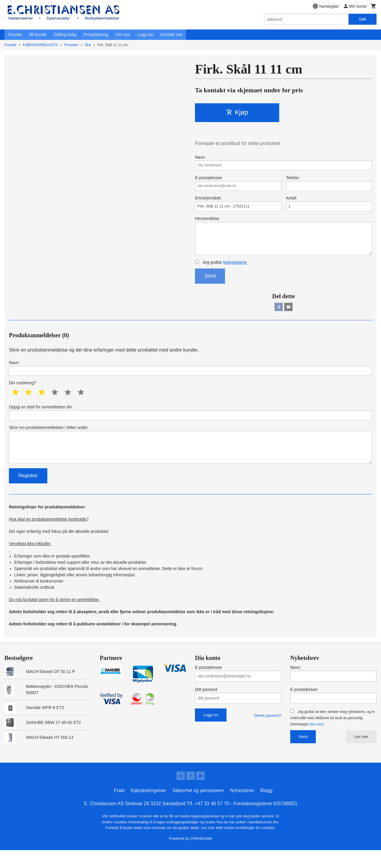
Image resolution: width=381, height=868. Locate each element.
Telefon (329, 185)
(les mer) (317, 741)
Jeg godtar (221, 271)
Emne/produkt (238, 207)
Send (210, 284)
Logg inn (145, 35)
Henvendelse (284, 242)
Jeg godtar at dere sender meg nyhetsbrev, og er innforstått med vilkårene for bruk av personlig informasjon (332, 735)
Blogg (266, 808)
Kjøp (237, 112)
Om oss (123, 35)
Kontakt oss (172, 35)
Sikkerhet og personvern (198, 808)
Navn (284, 163)
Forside (15, 35)
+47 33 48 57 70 (212, 821)
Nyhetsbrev (242, 808)
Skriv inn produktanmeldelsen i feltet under (190, 459)
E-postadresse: (304, 706)
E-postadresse (238, 185)
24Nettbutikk (201, 856)
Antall (329, 207)
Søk (362, 19)
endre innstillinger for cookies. (250, 846)
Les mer (361, 753)
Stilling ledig (65, 35)
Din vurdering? (22, 394)
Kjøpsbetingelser (148, 808)
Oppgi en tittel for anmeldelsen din (190, 424)
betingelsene (235, 271)
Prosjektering (96, 35)
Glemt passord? (268, 732)
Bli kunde (38, 35)
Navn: (296, 684)
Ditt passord (206, 706)
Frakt (119, 808)
